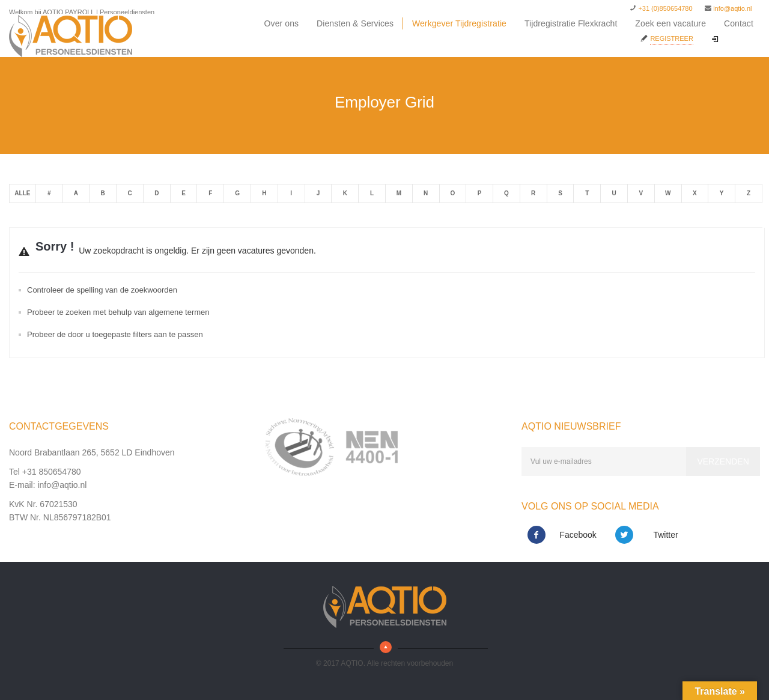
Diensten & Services (355, 23)
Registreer (672, 38)
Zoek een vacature (670, 23)
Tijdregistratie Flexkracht (571, 23)
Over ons (282, 23)
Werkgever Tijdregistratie (459, 23)
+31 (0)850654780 (665, 8)
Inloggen (734, 40)
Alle (22, 193)
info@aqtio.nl (732, 8)
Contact (739, 23)
